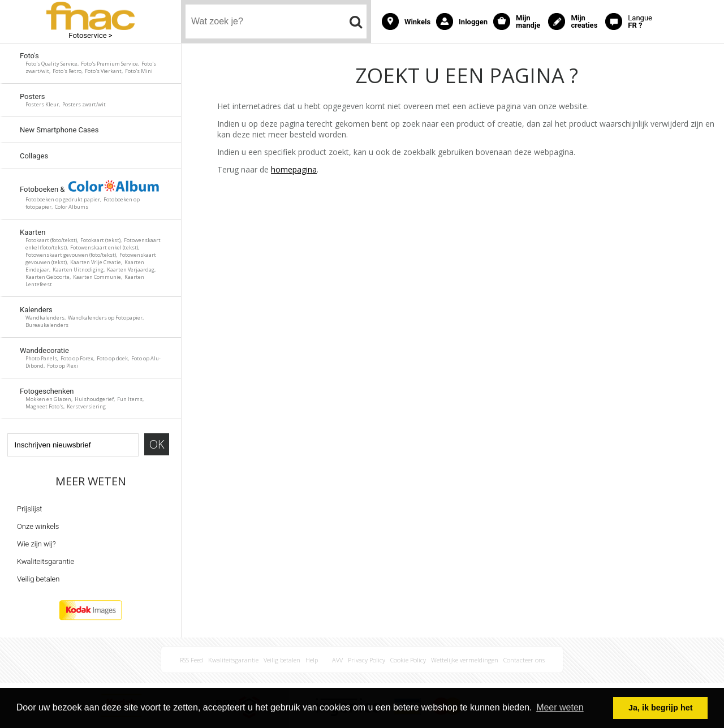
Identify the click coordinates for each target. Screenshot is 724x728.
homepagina (294, 169)
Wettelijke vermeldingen (465, 660)
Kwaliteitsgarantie (46, 561)
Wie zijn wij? (36, 544)
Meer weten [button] (560, 707)
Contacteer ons (524, 660)
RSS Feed (191, 660)
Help (312, 660)
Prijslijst (29, 509)
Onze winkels (38, 526)
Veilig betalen (38, 579)
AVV (337, 660)
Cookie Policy (408, 660)
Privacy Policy (367, 660)
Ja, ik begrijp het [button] (661, 708)
